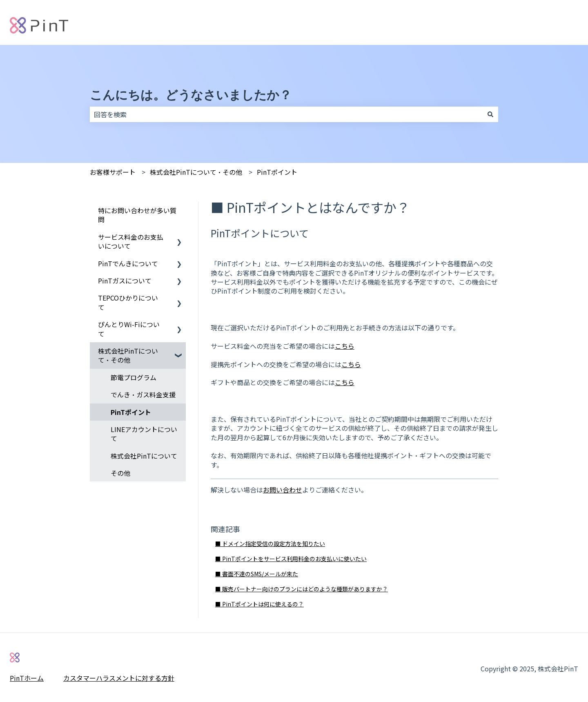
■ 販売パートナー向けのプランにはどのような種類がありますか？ (302, 589)
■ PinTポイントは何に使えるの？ (259, 604)
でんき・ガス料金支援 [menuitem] (143, 394)
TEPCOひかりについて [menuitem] (128, 302)
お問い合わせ (283, 490)
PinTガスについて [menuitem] (125, 281)
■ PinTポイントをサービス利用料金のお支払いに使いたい (291, 559)
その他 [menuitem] (120, 473)
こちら (345, 346)
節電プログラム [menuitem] (134, 377)
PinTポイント (277, 172)
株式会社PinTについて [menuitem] (144, 456)
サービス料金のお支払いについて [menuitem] (131, 241)
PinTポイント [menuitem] (131, 412)
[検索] (490, 114)
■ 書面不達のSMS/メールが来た (257, 574)
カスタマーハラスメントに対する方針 (119, 678)
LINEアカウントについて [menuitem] (144, 434)
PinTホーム (27, 678)
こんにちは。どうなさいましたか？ (191, 95)
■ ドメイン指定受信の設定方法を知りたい (270, 544)
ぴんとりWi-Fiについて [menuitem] (129, 329)
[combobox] (286, 114)
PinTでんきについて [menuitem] (128, 263)
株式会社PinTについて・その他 (196, 172)
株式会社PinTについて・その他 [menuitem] (128, 355)
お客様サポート (113, 172)
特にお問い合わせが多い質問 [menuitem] (137, 215)
